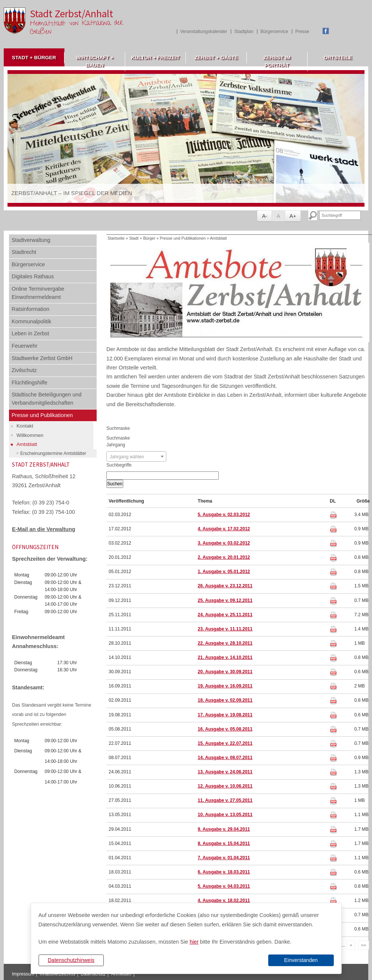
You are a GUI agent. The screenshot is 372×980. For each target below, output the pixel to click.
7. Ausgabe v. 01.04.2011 (224, 858)
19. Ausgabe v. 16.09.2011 (225, 686)
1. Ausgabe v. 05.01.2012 (224, 572)
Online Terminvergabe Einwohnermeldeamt (38, 293)
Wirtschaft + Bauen (95, 61)
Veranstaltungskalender (204, 32)
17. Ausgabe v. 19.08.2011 (225, 715)
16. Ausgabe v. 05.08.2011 (225, 729)
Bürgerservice (274, 32)
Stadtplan (244, 32)
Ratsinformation (31, 309)
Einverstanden (301, 960)
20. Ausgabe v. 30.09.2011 (225, 672)
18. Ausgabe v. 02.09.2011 (225, 700)
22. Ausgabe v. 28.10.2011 (225, 643)
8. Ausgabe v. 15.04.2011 (224, 843)
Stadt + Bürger (34, 58)
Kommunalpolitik (31, 321)
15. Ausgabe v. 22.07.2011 (225, 743)
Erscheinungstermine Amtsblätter (53, 453)
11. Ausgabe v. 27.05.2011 (225, 800)
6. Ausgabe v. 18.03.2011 (224, 872)
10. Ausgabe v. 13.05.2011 (225, 815)
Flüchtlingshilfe (29, 383)
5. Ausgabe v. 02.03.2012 (224, 515)
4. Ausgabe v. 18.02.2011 (224, 900)
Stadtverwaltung (31, 240)
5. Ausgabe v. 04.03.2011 (224, 886)
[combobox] (136, 456)
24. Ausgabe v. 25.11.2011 (225, 615)
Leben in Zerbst (30, 333)
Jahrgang (116, 445)
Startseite (116, 238)
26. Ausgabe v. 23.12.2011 (225, 586)
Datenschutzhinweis (71, 960)
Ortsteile (338, 58)
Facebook (326, 31)
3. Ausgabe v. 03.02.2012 (224, 543)
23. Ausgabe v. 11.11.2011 (225, 629)
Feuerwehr (25, 346)
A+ (293, 216)
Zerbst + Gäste (216, 58)
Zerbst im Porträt (277, 61)
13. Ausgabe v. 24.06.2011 (225, 772)
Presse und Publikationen (42, 415)
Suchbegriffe (119, 465)
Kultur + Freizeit (155, 58)
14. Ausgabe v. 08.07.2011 (225, 758)
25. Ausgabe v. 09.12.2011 (225, 600)
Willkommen (30, 435)
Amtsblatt (27, 444)
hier (194, 942)
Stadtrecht (24, 252)
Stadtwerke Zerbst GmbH (42, 358)
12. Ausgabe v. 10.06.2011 (225, 786)
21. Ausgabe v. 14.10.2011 (225, 657)
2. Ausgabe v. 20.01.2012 (224, 557)
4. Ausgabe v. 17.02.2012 (224, 529)
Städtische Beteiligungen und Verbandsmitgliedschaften (46, 399)
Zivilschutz (24, 370)
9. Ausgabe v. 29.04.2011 (224, 829)
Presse (302, 32)
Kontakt (25, 426)
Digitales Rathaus (33, 276)
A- (264, 216)
